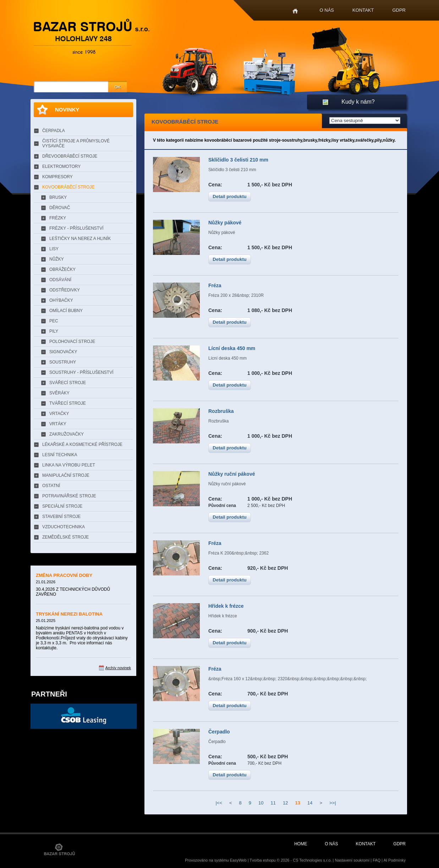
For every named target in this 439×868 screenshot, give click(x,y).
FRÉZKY (58, 218)
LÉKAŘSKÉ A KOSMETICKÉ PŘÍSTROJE (82, 444)
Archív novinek (118, 668)
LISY (54, 249)
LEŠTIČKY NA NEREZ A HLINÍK (80, 239)
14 (310, 803)
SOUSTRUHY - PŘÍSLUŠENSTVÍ (81, 372)
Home (295, 11)
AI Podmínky (395, 860)
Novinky (67, 110)
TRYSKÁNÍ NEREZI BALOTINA (69, 614)
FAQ (377, 860)
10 (261, 803)
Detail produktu (229, 196)
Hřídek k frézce (226, 606)
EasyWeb (238, 860)
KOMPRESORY (57, 177)
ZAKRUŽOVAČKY (67, 434)
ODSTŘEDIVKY (65, 290)
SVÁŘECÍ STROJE (68, 383)
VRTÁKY (58, 424)
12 (285, 803)
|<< (219, 803)
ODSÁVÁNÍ (60, 280)
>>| (333, 803)
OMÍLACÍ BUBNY (66, 311)
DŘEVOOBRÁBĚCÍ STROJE (70, 156)
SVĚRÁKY (59, 393)
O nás (327, 10)
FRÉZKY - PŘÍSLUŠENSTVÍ (76, 228)
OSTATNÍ (51, 486)
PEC (54, 321)
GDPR (399, 10)
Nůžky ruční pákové (232, 474)
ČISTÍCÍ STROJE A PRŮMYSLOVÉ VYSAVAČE (76, 143)
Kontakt (363, 10)
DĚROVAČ (60, 208)
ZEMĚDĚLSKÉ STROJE (65, 537)
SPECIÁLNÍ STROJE (62, 506)
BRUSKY (58, 197)
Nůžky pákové (225, 223)
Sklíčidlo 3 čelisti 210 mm (238, 160)
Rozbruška (221, 411)
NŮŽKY (57, 259)
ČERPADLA (54, 131)
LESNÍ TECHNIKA (60, 455)
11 (273, 803)
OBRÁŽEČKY (62, 269)
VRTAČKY (59, 414)
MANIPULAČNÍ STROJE (66, 475)
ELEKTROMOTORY (61, 166)
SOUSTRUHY (63, 362)
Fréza (215, 285)
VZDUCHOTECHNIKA (64, 527)
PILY (54, 331)
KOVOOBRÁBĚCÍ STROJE (68, 187)
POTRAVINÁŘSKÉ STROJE (69, 496)
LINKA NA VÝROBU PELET (69, 465)
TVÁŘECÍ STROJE (68, 403)
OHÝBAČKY (61, 300)
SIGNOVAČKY (63, 352)
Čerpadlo (219, 732)
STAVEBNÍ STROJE (61, 517)
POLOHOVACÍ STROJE (72, 342)
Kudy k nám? (358, 102)
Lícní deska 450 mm (232, 348)
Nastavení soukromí (352, 860)
